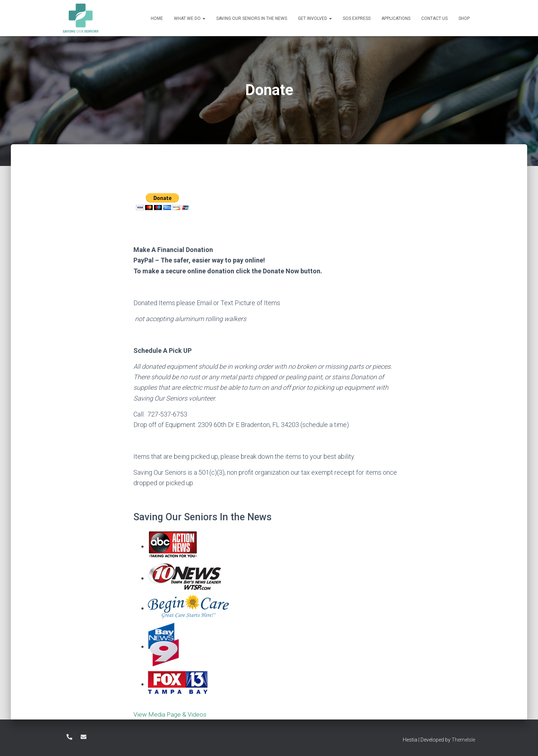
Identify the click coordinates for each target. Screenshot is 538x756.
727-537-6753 (69, 737)
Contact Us (434, 18)
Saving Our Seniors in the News (252, 18)
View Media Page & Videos (171, 714)
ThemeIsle (463, 740)
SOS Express (357, 18)
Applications (396, 18)
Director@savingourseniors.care (84, 737)
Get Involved (315, 18)
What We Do (190, 18)
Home (157, 18)
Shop (464, 18)
